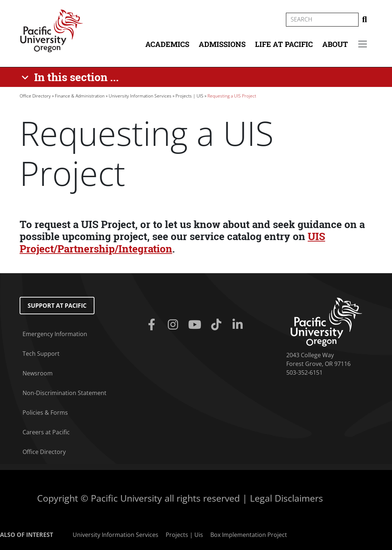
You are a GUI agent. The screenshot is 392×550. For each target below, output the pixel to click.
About (335, 44)
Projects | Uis (184, 535)
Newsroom (38, 373)
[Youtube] (196, 325)
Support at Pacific (57, 306)
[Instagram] (175, 325)
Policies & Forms (45, 412)
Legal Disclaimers (286, 498)
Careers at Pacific (46, 432)
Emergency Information (55, 334)
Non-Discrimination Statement (64, 393)
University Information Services (140, 96)
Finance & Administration (80, 96)
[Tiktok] (217, 325)
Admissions (222, 44)
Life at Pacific (284, 44)
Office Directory (35, 96)
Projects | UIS (189, 96)
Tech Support (41, 354)
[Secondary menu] (363, 44)
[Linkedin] (239, 325)
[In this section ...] (71, 77)
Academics (167, 44)
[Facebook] (153, 325)
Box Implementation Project (249, 535)
